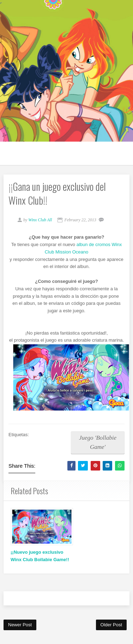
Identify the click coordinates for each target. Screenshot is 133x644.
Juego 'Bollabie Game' (98, 442)
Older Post (111, 625)
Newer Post (20, 625)
